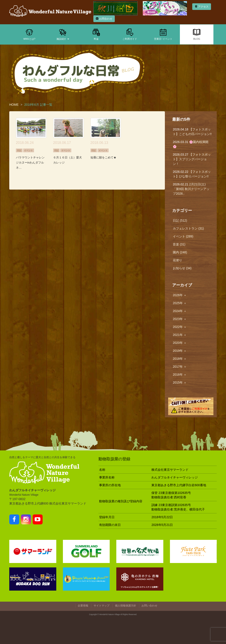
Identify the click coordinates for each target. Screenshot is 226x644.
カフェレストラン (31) (188, 228)
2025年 (180, 303)
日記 (19, 150)
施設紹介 (63, 34)
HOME (14, 105)
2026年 (180, 295)
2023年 (180, 319)
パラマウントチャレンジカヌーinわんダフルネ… (30, 163)
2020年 (180, 343)
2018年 (180, 359)
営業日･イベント (163, 34)
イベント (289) (183, 236)
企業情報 (83, 606)
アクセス (202, 7)
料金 (96, 34)
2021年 (180, 335)
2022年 (180, 327)
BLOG (197, 34)
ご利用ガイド (130, 34)
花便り (177, 260)
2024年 (180, 311)
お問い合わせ (149, 606)
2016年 (180, 375)
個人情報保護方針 (126, 606)
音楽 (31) (179, 244)
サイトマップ (102, 606)
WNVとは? (29, 34)
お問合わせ (104, 19)
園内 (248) (180, 252)
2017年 (180, 367)
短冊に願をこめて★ (103, 157)
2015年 (180, 382)
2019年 (180, 351)
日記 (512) (180, 220)
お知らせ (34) (182, 268)
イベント (28, 150)
